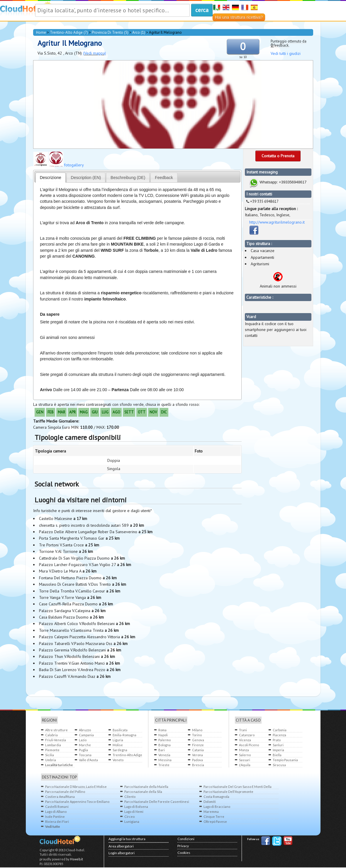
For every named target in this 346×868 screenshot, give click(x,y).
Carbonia (280, 730)
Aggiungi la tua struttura (127, 839)
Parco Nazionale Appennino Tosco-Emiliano (77, 802)
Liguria (118, 740)
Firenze (198, 745)
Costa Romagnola (216, 797)
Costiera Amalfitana (60, 797)
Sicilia (50, 755)
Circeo (129, 817)
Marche (85, 745)
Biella (277, 755)
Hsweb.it (77, 859)
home (41, 32)
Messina (165, 760)
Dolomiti (210, 802)
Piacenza (279, 735)
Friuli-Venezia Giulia (56, 740)
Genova (198, 740)
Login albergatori (122, 853)
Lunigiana (132, 821)
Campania (86, 735)
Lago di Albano (56, 812)
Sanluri (278, 745)
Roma (162, 730)
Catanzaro (247, 735)
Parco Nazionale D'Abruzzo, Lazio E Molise (76, 787)
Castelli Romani (57, 807)
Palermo (164, 740)
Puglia (83, 750)
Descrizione (51, 178)
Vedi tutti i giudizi (286, 53)
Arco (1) (139, 32)
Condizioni (186, 839)
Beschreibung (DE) (128, 178)
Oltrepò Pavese (215, 821)
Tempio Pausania (285, 760)
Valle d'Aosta (88, 760)
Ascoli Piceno (249, 745)
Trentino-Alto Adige (127, 755)
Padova (197, 760)
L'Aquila (245, 765)
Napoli (163, 735)
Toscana (85, 755)
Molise (118, 745)
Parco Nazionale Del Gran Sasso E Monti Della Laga (238, 787)
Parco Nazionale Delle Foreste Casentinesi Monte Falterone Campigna (157, 802)
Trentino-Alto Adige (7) (69, 32)
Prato (277, 740)
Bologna (164, 745)
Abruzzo (85, 730)
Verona (197, 755)
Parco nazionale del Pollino (65, 792)
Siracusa (279, 765)
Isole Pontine (55, 817)
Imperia (278, 750)
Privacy (183, 846)
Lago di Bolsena (136, 807)
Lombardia (53, 745)
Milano (197, 730)
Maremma (211, 812)
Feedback (164, 178)
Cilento (130, 797)
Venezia (164, 755)
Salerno (245, 755)
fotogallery (74, 165)
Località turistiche (59, 765)
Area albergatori (121, 846)
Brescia (198, 765)
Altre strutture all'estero (56, 730)
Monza (244, 750)
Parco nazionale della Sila (143, 792)
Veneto (118, 760)
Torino (197, 735)
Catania (198, 750)
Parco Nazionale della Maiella (146, 787)
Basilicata (120, 730)
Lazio (83, 740)
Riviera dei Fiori (57, 821)
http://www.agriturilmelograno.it (277, 222)
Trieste (164, 765)
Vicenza (245, 740)
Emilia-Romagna (124, 735)
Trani (243, 730)
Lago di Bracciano (217, 807)
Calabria (51, 735)
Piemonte (52, 750)
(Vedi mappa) (95, 53)
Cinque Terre (214, 817)
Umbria (51, 760)
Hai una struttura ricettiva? (239, 17)
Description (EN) (86, 178)
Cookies (184, 853)
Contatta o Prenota (278, 156)
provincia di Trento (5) (110, 32)
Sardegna (120, 750)
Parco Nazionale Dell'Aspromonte (228, 792)
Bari (162, 750)
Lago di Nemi (134, 812)
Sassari (245, 760)
